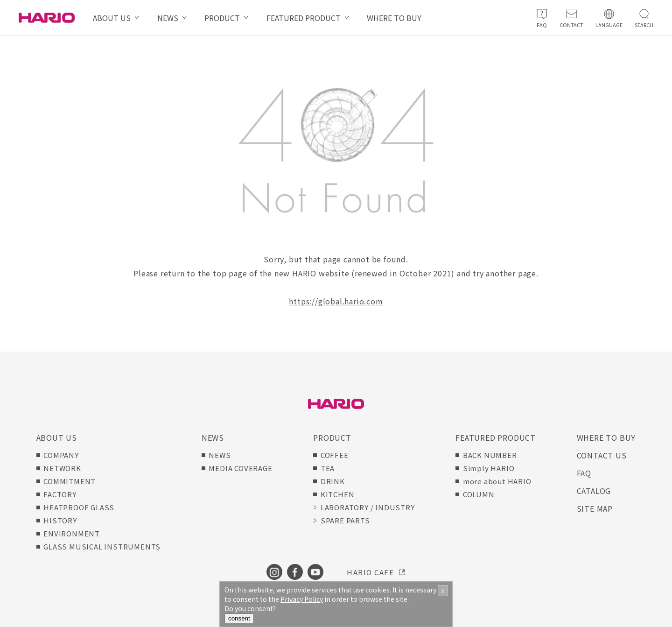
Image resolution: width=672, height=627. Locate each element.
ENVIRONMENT (72, 533)
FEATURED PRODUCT (304, 18)
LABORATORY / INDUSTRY (368, 507)
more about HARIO (497, 481)
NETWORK (62, 468)
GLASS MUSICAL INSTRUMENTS (102, 546)
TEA (328, 468)
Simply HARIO (489, 468)
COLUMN (479, 494)
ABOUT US (112, 18)
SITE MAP (595, 508)
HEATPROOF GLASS (79, 507)
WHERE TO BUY (394, 18)
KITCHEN (338, 494)
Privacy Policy (302, 599)
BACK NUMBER (490, 455)
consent (239, 618)
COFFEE (335, 455)
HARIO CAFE (370, 572)
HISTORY (60, 520)
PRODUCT (222, 18)
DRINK (333, 481)
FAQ (584, 473)
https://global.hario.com (336, 301)
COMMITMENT (70, 481)
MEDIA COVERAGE (240, 468)
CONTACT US (602, 455)
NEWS (168, 18)
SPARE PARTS (345, 520)
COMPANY (61, 455)
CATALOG (594, 491)
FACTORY (60, 494)
